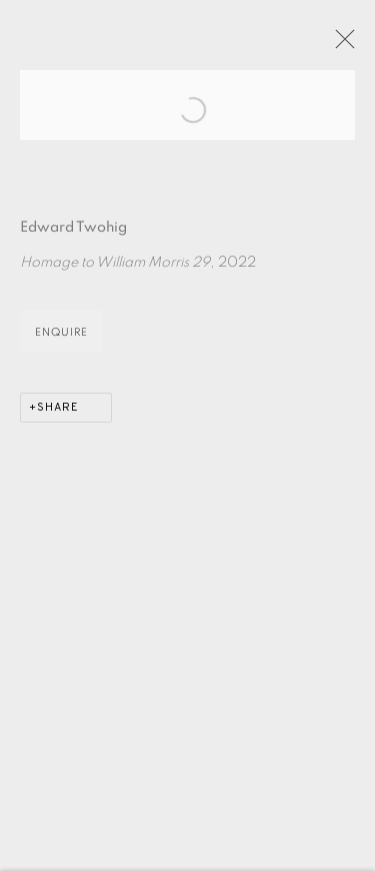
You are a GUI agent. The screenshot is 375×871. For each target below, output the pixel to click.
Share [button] (58, 425)
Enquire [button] (61, 349)
